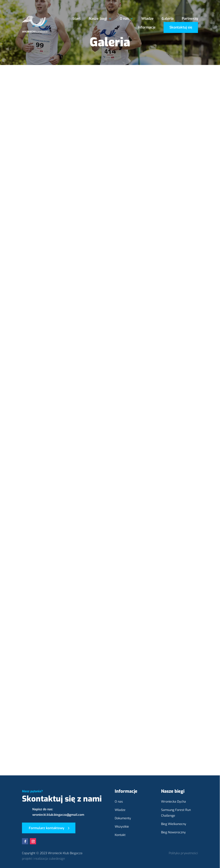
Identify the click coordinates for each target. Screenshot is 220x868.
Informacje (147, 28)
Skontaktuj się (181, 27)
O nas (124, 19)
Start (77, 19)
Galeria (168, 19)
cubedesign (57, 859)
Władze (147, 19)
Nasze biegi (98, 19)
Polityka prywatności (183, 853)
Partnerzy (190, 19)
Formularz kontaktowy (46, 828)
